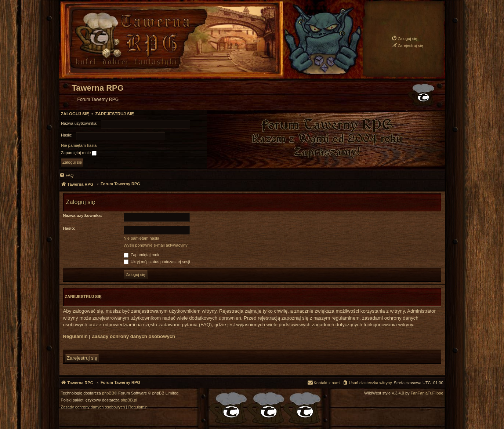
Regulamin (75, 336)
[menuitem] (404, 38)
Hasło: (69, 228)
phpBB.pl (129, 400)
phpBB (108, 393)
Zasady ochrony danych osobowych (133, 336)
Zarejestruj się (114, 114)
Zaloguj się (75, 114)
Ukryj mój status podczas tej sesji (157, 262)
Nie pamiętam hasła (79, 145)
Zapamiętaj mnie (79, 153)
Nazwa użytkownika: (83, 215)
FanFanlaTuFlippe (427, 393)
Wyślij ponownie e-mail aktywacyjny (156, 245)
